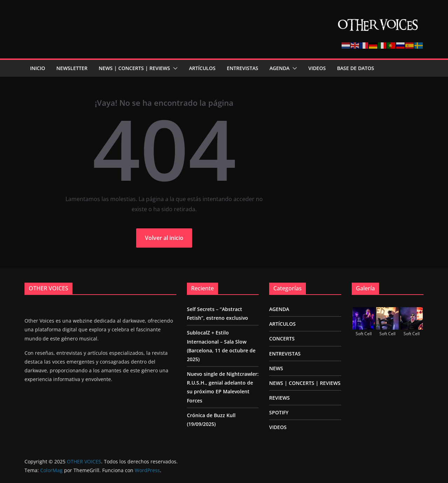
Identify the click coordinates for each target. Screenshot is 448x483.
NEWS (276, 368)
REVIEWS (279, 398)
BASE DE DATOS (356, 68)
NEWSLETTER (72, 68)
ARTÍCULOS (202, 68)
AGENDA (279, 68)
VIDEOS (317, 68)
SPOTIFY (279, 412)
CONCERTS (282, 339)
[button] (174, 68)
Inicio (38, 68)
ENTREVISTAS (243, 68)
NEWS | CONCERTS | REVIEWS (134, 68)
